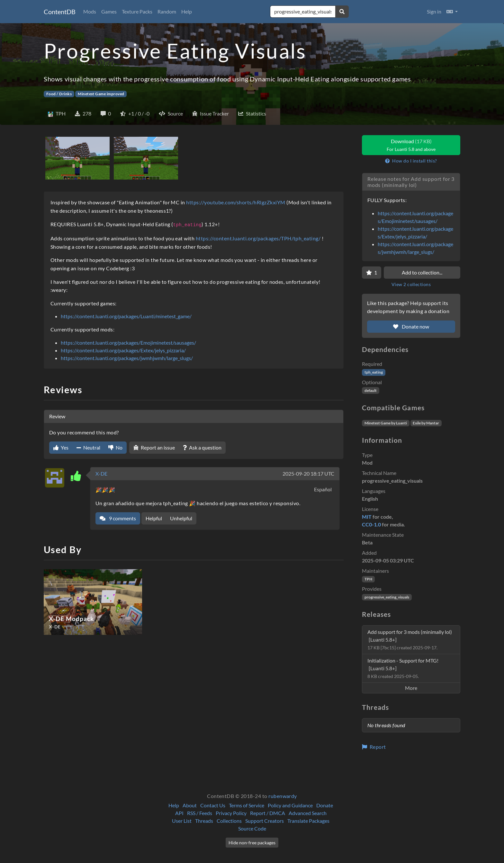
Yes (61, 447)
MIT (367, 517)
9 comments (118, 518)
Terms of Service (247, 805)
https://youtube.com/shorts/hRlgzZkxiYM (236, 202)
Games (109, 11)
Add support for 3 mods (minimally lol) (410, 640)
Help (187, 11)
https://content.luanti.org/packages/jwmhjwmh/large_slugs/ (127, 358)
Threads (204, 821)
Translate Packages (308, 821)
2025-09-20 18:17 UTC (308, 473)
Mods (90, 11)
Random (167, 11)
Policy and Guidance (290, 805)
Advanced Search (308, 813)
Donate (325, 805)
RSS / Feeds (200, 813)
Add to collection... (422, 272)
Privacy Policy (231, 813)
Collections (229, 821)
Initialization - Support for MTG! (403, 668)
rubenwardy (283, 796)
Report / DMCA (268, 813)
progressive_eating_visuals (387, 597)
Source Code (252, 828)
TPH (368, 579)
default (371, 390)
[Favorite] (372, 273)
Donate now (411, 326)
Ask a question (202, 447)
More (411, 688)
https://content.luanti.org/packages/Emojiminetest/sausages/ (128, 343)
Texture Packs (137, 11)
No (115, 447)
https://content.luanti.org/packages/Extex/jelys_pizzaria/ (123, 350)
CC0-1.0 (371, 524)
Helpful (154, 518)
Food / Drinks (59, 94)
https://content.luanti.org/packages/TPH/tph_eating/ (258, 238)
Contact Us (213, 805)
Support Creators (265, 821)
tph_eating (374, 372)
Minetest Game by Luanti (386, 423)
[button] (452, 12)
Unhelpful (181, 518)
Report (374, 747)
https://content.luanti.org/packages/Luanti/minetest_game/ (126, 316)
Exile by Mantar (426, 423)
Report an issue (154, 447)
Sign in (434, 11)
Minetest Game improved (101, 94)
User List (182, 821)
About (190, 805)
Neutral (88, 447)
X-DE (101, 473)
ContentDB (60, 12)
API (179, 813)
